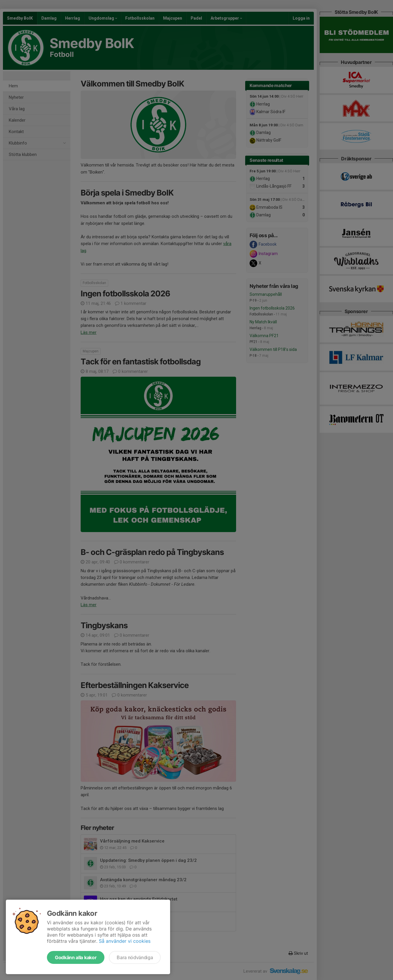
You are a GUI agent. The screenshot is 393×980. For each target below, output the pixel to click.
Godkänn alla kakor (76, 957)
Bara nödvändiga (135, 957)
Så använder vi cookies (125, 941)
